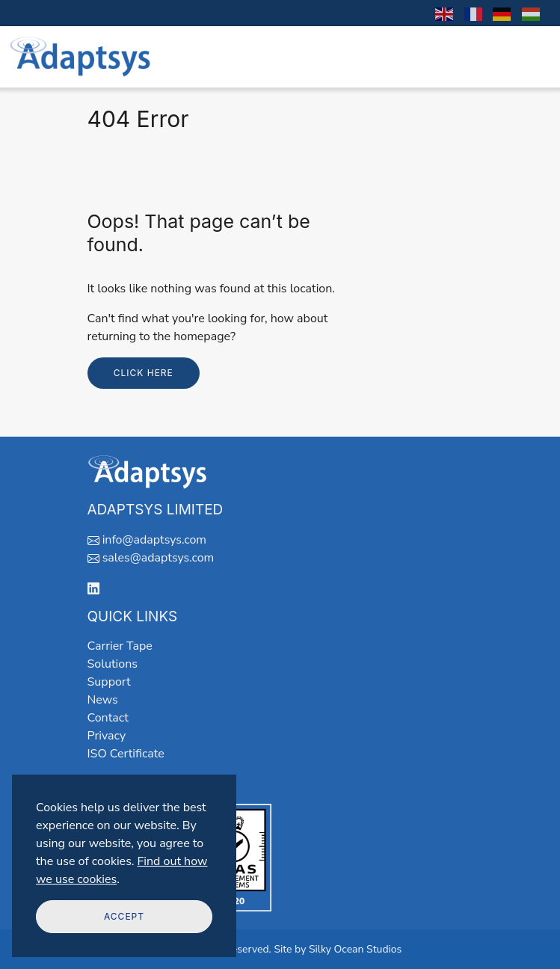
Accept (124, 916)
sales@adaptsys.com (159, 558)
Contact (108, 718)
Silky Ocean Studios (355, 949)
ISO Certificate (126, 754)
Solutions (113, 664)
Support (109, 682)
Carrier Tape (120, 646)
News (103, 700)
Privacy (107, 736)
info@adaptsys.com (154, 540)
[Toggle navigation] (531, 57)
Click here (144, 373)
